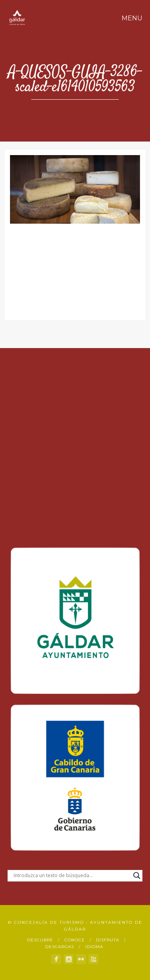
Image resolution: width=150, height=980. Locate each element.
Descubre (40, 940)
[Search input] (72, 876)
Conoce (75, 940)
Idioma (94, 947)
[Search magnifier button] (137, 876)
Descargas (60, 947)
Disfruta (108, 940)
